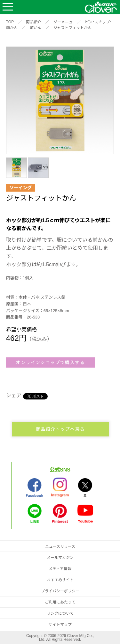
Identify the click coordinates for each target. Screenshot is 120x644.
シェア (14, 395)
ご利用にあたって (60, 602)
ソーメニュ (63, 22)
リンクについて (60, 613)
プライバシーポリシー (60, 591)
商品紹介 (34, 22)
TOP (10, 22)
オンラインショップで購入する (50, 362)
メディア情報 (60, 569)
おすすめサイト (60, 580)
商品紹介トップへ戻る (60, 429)
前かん (36, 28)
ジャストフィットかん (72, 28)
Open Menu (8, 7)
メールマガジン (60, 558)
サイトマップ (60, 625)
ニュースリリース (60, 546)
